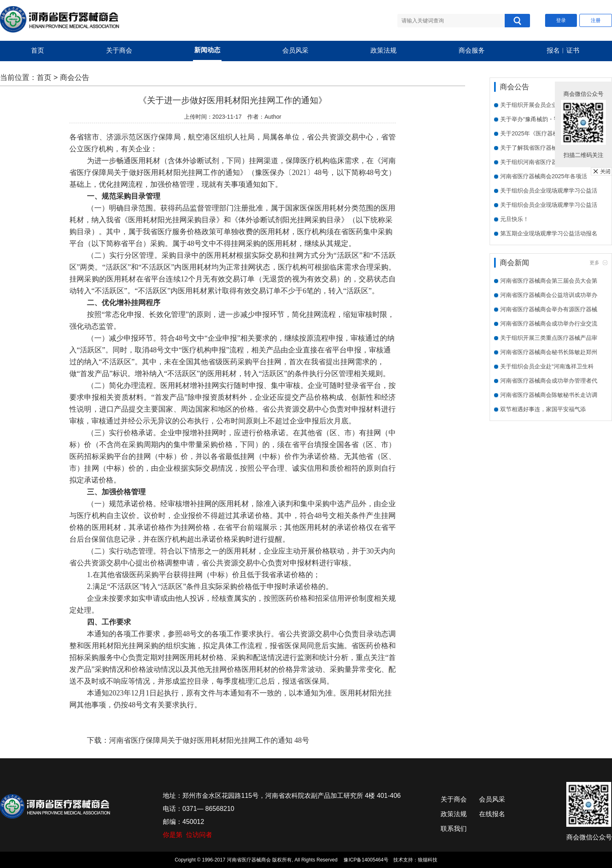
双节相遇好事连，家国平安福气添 (543, 409)
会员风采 (295, 50)
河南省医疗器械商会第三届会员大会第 (549, 281)
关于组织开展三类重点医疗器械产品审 (549, 338)
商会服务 (472, 50)
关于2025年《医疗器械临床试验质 (544, 133)
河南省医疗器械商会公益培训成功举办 (549, 295)
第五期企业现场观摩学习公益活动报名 (549, 233)
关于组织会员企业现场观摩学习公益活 (549, 190)
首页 (38, 50)
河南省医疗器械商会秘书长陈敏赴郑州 (549, 352)
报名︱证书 (563, 50)
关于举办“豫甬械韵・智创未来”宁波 (545, 119)
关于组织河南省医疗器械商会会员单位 (549, 162)
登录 (561, 20)
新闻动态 (207, 50)
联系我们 (454, 829)
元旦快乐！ (514, 219)
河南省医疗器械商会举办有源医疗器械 (549, 309)
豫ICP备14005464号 (366, 860)
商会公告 (75, 77)
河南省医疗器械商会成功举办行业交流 (549, 323)
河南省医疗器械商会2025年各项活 (544, 176)
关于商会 (119, 50)
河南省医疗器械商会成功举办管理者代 (549, 381)
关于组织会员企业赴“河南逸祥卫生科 (547, 366)
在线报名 (492, 814)
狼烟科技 (428, 860)
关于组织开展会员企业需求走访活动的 (549, 105)
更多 (594, 263)
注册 (596, 20)
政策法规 (384, 50)
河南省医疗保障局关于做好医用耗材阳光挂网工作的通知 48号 (209, 740)
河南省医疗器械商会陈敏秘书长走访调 (549, 395)
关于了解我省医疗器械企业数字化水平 (549, 148)
